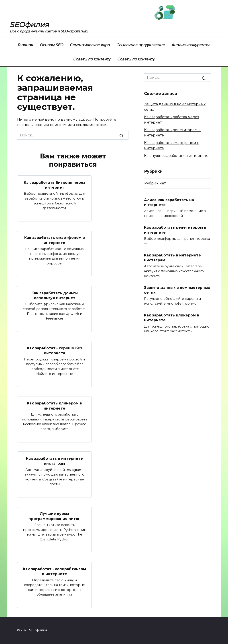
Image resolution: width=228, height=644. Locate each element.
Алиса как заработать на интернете (169, 202)
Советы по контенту (92, 59)
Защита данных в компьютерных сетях (177, 290)
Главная (25, 45)
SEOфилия (30, 25)
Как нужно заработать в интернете (176, 156)
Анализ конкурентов (191, 45)
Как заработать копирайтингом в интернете (54, 571)
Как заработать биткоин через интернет (55, 185)
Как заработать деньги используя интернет (55, 295)
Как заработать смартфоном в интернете (55, 240)
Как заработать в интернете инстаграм (54, 461)
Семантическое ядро (90, 45)
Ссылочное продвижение (141, 45)
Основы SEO (52, 45)
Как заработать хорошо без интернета (55, 350)
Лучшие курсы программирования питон (55, 516)
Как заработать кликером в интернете (54, 406)
